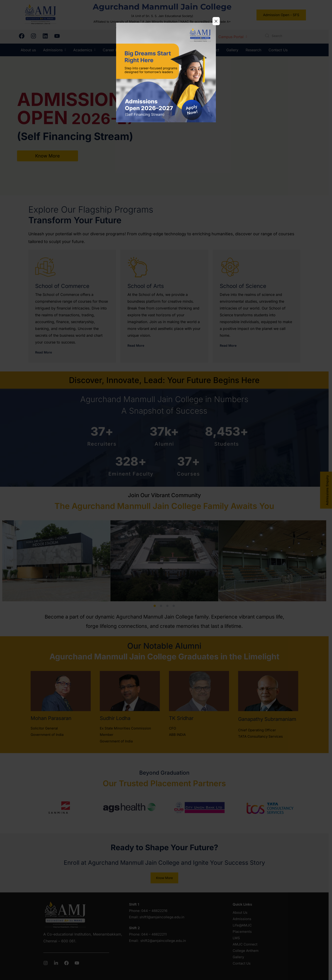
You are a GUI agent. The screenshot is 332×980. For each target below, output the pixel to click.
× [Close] (216, 21)
